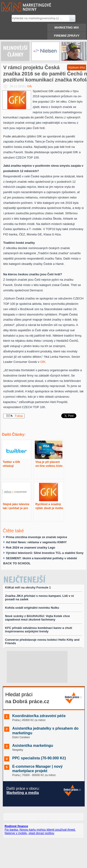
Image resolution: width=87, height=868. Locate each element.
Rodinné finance (16, 826)
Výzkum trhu (77, 67)
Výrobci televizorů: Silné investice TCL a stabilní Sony (45, 553)
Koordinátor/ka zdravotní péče (39, 716)
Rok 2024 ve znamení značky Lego (30, 548)
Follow (15, 416)
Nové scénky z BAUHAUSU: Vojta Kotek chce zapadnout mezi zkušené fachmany (37, 618)
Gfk (29, 86)
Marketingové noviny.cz (21, 7)
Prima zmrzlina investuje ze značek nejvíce (36, 537)
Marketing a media (23, 793)
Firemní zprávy (67, 36)
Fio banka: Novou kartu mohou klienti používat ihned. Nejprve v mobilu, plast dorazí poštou (40, 831)
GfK (43, 362)
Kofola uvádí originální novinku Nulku (32, 608)
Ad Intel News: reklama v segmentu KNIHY (36, 542)
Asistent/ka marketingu (33, 746)
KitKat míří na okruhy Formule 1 (28, 587)
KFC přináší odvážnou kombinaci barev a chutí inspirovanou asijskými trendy (39, 630)
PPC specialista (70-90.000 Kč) (39, 758)
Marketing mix (67, 28)
